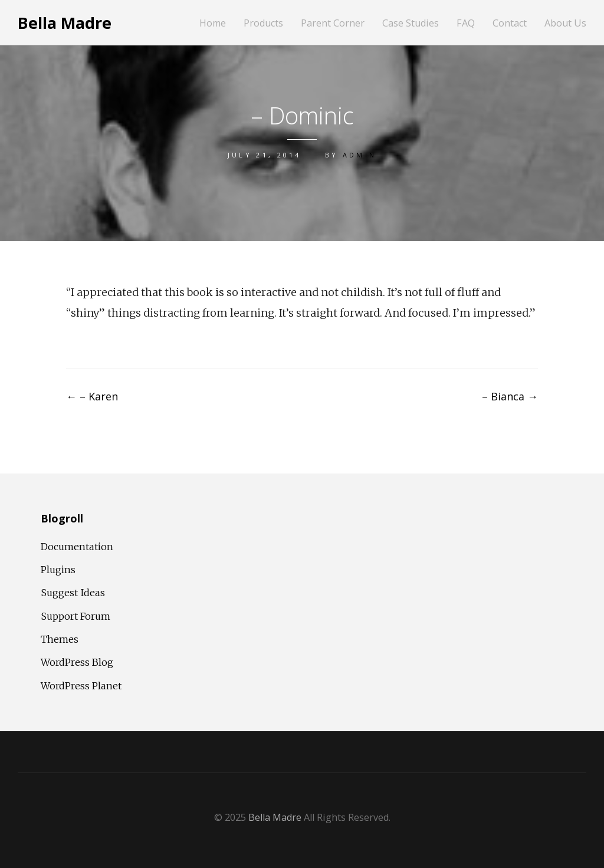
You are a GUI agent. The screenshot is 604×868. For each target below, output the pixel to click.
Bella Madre (65, 23)
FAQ (466, 23)
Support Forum (75, 616)
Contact (510, 23)
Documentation (77, 547)
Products (263, 23)
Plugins (58, 570)
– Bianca (510, 396)
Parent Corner (333, 23)
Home (213, 23)
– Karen (92, 396)
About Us (565, 23)
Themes (60, 639)
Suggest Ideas (73, 593)
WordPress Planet (81, 686)
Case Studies (411, 23)
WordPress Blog (77, 662)
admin (360, 155)
